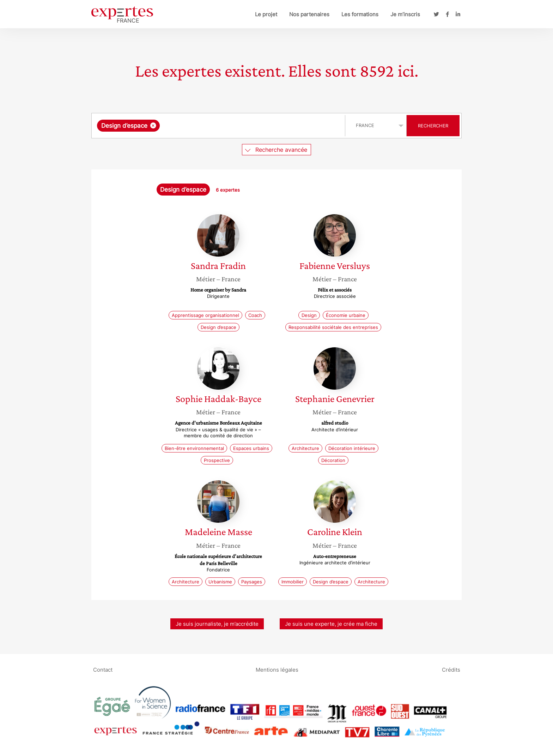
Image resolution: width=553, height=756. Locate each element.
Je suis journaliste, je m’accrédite (217, 624)
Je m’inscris (405, 14)
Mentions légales (277, 670)
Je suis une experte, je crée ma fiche (331, 624)
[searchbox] (234, 126)
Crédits (451, 670)
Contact (103, 670)
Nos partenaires (309, 14)
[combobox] (219, 126)
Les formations (360, 14)
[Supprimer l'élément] (153, 125)
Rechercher (433, 126)
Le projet (266, 14)
